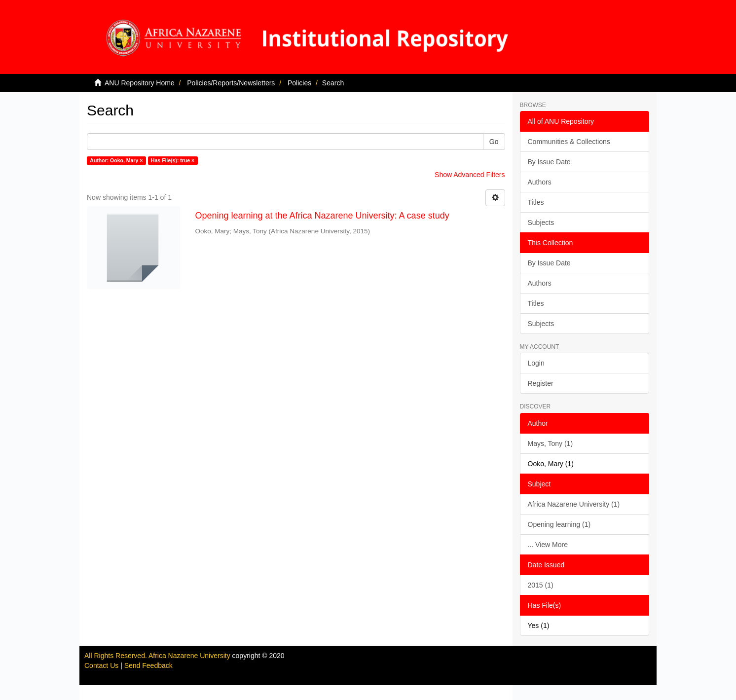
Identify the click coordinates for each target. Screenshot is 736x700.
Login (536, 363)
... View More (548, 545)
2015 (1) (541, 585)
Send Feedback (148, 665)
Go (494, 142)
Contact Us (101, 665)
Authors (540, 182)
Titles (536, 202)
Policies (299, 83)
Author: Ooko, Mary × (116, 160)
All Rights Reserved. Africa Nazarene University (158, 656)
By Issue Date (549, 162)
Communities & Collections (569, 142)
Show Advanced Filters (470, 175)
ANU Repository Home (140, 83)
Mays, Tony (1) (551, 443)
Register (541, 383)
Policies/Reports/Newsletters (231, 83)
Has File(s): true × (173, 160)
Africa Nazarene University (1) (574, 504)
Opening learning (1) (559, 524)
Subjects (541, 222)
